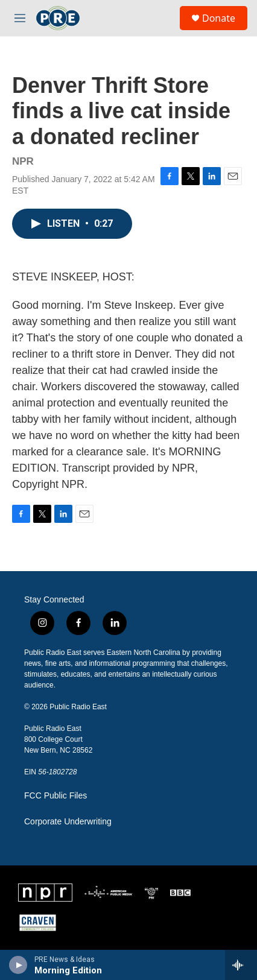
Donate (219, 18)
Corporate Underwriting (68, 822)
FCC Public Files (56, 796)
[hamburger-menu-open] (20, 18)
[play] (18, 965)
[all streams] (241, 965)
